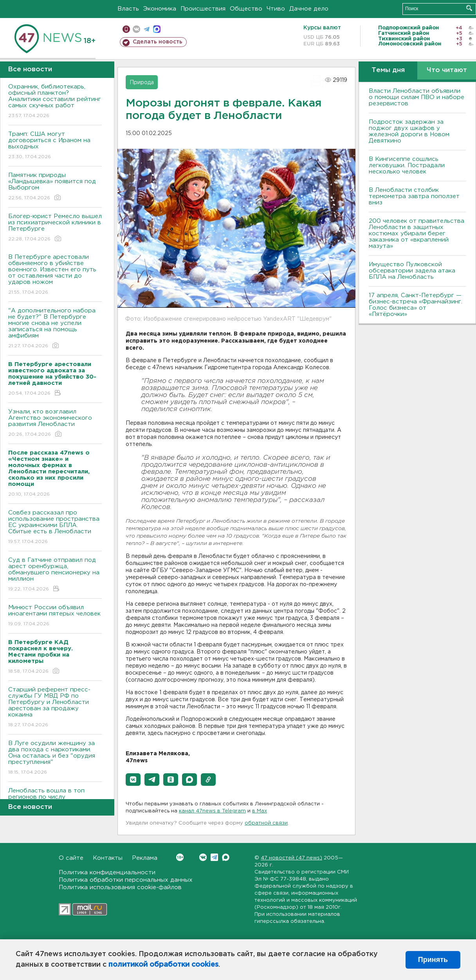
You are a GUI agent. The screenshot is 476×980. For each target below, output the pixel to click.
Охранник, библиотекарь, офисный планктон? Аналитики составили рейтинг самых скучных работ (55, 102)
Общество (246, 9)
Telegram (214, 857)
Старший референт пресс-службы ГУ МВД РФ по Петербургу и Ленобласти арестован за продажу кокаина (55, 708)
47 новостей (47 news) (291, 858)
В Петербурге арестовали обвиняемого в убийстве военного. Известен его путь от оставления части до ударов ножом (55, 275)
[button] (133, 780)
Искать (469, 8)
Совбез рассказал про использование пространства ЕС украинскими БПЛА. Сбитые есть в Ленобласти (55, 528)
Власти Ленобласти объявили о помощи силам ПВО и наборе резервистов (416, 97)
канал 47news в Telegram (212, 811)
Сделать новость (158, 42)
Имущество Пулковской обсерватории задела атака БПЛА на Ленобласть (412, 271)
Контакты (108, 858)
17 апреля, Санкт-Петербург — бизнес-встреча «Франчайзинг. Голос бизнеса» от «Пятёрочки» (416, 305)
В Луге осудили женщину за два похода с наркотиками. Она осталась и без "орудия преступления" (55, 758)
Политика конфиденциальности (107, 873)
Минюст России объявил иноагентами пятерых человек (55, 616)
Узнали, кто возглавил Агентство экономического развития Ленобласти (55, 423)
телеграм (147, 29)
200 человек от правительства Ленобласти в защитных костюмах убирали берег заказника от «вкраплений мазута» (416, 234)
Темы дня (388, 70)
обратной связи (266, 823)
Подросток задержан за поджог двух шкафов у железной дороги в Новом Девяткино (409, 131)
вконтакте (136, 29)
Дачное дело (309, 9)
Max (226, 857)
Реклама (145, 858)
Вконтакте (180, 857)
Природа (142, 83)
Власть (128, 9)
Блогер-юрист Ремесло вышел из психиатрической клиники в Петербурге (55, 228)
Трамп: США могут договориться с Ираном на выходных (55, 146)
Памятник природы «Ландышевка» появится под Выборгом (55, 187)
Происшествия (203, 9)
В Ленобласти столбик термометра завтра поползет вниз (414, 196)
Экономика (160, 9)
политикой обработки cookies (163, 965)
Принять (433, 960)
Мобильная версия (126, 29)
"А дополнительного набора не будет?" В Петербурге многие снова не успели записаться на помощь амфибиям (55, 329)
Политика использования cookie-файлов (120, 887)
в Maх (260, 811)
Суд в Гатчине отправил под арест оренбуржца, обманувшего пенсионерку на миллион (55, 575)
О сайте (71, 858)
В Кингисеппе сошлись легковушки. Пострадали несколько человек (407, 165)
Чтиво (276, 9)
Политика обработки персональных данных (126, 880)
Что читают (447, 70)
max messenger (157, 29)
